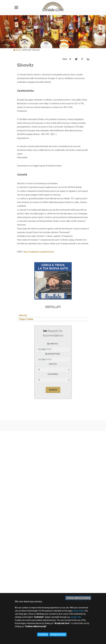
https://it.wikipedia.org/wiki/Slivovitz (39, 252)
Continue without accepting (78, 598)
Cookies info (23, 507)
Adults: (53, 364)
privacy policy (78, 611)
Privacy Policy (23, 503)
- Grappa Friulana (25, 319)
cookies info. (76, 617)
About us (21, 490)
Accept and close (58, 634)
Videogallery (22, 538)
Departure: (53, 354)
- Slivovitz (22, 315)
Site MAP (22, 511)
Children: (53, 374)
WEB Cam (21, 530)
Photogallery (23, 534)
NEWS (20, 543)
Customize (43, 634)
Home (17, 50)
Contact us (22, 498)
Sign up (53, 558)
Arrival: (53, 344)
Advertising (22, 494)
